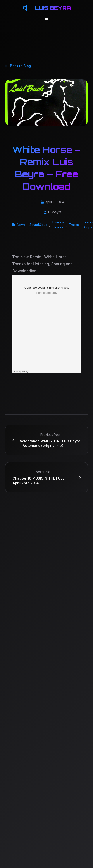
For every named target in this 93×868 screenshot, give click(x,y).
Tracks (74, 225)
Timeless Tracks (58, 225)
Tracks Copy (88, 225)
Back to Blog (18, 66)
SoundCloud (38, 225)
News (21, 225)
